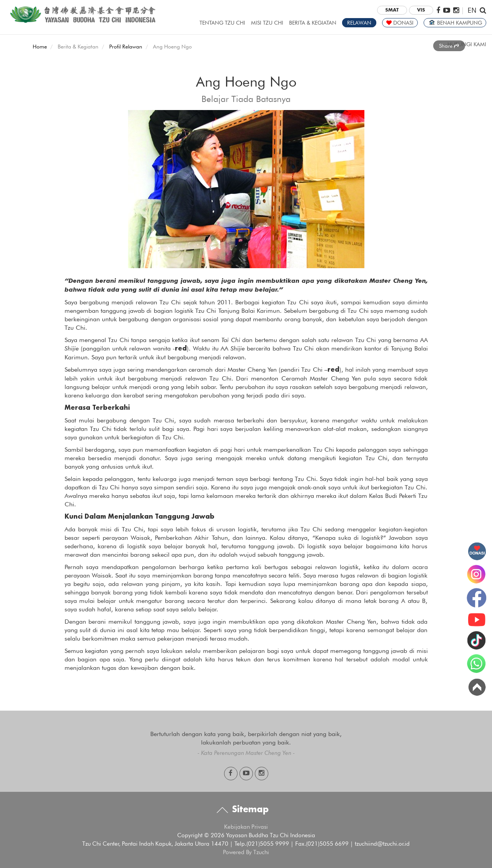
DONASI (400, 23)
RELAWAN (359, 23)
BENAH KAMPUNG (455, 23)
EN (472, 10)
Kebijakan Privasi (246, 827)
